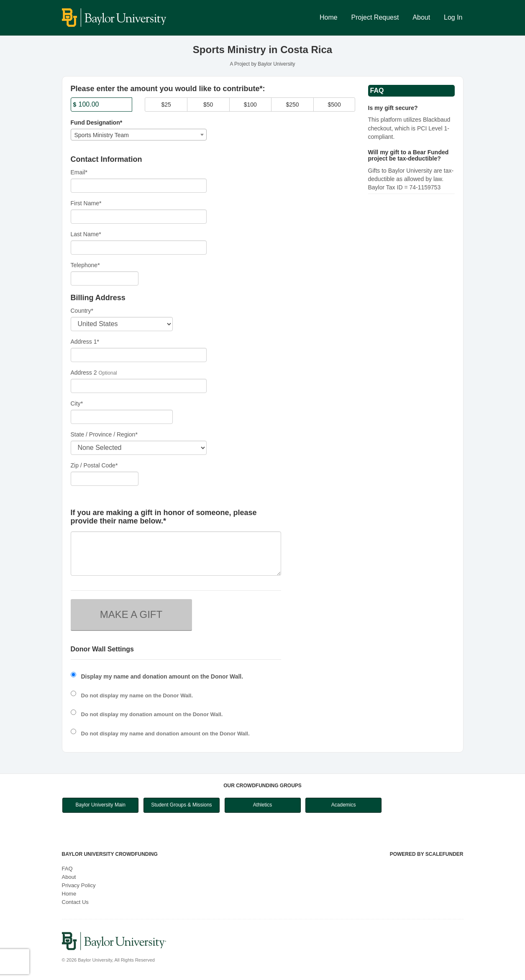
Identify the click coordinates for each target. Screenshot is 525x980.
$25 (166, 105)
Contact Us (75, 902)
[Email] (139, 186)
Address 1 (85, 342)
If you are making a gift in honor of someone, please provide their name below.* (164, 517)
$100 (250, 105)
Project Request (375, 17)
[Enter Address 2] (139, 386)
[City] (122, 417)
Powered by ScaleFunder (427, 854)
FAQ (67, 869)
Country (82, 311)
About (421, 17)
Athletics (262, 805)
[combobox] (139, 135)
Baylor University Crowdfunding (110, 854)
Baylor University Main (101, 805)
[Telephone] (105, 278)
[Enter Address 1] (139, 355)
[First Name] (139, 217)
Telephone (85, 265)
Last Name (86, 234)
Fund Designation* (97, 122)
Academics (344, 805)
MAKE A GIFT (131, 614)
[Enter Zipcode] (105, 479)
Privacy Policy (79, 885)
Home (329, 17)
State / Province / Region (104, 434)
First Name (86, 203)
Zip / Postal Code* (94, 465)
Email (79, 172)
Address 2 (84, 373)
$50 (208, 105)
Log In (453, 17)
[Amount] (102, 105)
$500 (334, 105)
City (77, 403)
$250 (292, 105)
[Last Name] (139, 248)
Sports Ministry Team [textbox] (102, 135)
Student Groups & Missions (181, 805)
